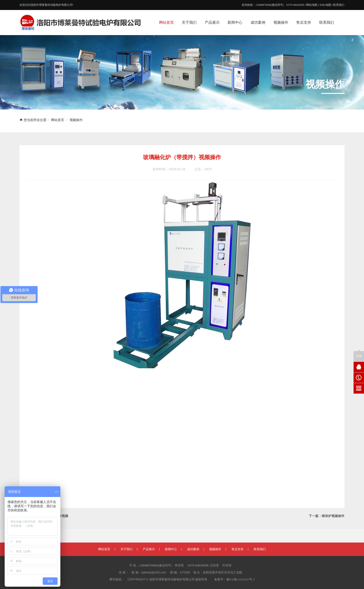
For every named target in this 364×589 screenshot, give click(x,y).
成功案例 (193, 549)
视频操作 (76, 120)
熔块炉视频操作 (333, 516)
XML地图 (325, 5)
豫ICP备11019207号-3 (240, 579)
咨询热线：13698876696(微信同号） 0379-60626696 (273, 5)
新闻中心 (171, 549)
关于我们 (127, 549)
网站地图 (312, 5)
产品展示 (149, 549)
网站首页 (58, 120)
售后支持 (237, 549)
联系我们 (339, 5)
